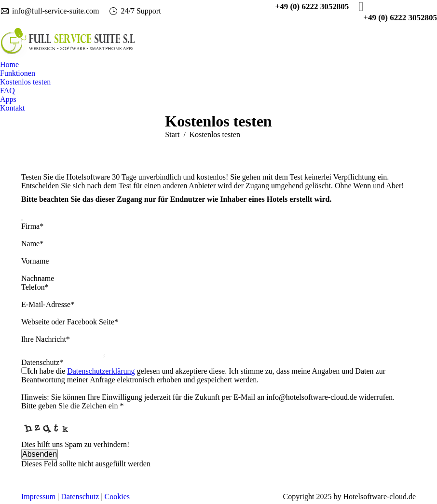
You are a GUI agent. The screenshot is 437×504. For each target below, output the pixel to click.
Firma (32, 226)
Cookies (117, 499)
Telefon (35, 287)
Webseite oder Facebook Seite (70, 322)
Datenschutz (42, 365)
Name (32, 244)
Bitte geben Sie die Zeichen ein (72, 409)
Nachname (38, 278)
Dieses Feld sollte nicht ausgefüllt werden (86, 467)
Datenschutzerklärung (101, 374)
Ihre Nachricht (46, 339)
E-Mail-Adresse (48, 304)
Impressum (38, 499)
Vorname (35, 261)
